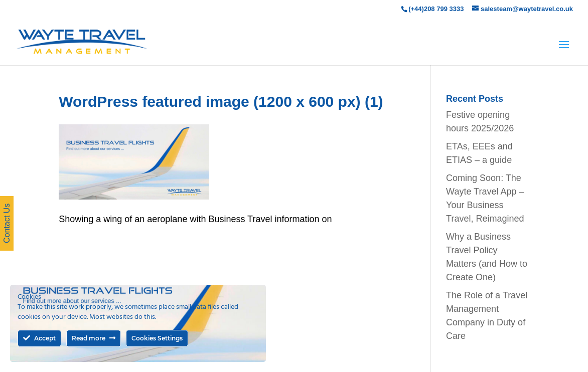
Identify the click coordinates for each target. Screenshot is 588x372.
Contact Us (7, 223)
